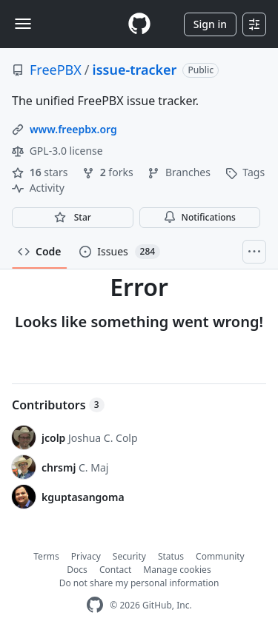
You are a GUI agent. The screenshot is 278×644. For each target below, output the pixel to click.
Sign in (210, 24)
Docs (77, 570)
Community (220, 556)
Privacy (86, 556)
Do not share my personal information (139, 583)
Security (129, 556)
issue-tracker (135, 70)
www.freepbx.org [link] (73, 129)
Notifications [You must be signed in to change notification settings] (200, 217)
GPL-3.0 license (57, 151)
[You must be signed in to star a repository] (73, 218)
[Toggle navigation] (23, 24)
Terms (46, 556)
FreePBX (56, 70)
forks (109, 172)
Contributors (58, 405)
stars (41, 172)
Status (171, 556)
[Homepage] (139, 24)
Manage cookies (177, 570)
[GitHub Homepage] (95, 605)
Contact (115, 570)
